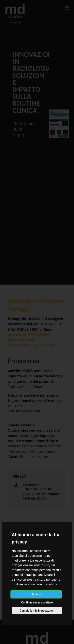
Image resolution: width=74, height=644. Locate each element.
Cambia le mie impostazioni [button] (37, 611)
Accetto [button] (36, 594)
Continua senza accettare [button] (37, 602)
